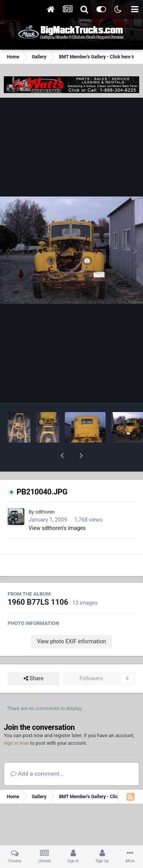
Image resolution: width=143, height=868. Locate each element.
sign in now (16, 723)
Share (34, 659)
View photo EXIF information (71, 622)
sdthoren (45, 492)
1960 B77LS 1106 (38, 582)
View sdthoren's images (57, 508)
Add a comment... (37, 754)
